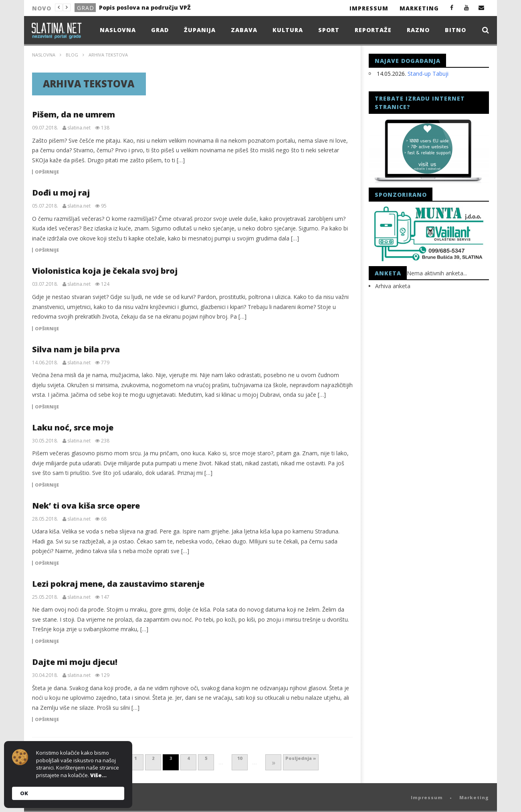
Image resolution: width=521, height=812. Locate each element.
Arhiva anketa (393, 286)
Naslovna (118, 30)
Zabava (244, 30)
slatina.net (79, 128)
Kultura (288, 30)
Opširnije (47, 172)
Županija (200, 30)
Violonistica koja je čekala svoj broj (105, 271)
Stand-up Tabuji (428, 74)
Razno (418, 30)
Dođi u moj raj (61, 193)
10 (240, 758)
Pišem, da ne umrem (74, 114)
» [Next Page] (274, 762)
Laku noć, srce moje (73, 427)
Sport (329, 30)
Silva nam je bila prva (76, 349)
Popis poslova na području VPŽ (145, 7)
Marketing (419, 8)
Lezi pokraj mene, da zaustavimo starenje (118, 584)
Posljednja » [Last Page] (301, 758)
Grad (86, 8)
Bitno (455, 30)
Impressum (369, 8)
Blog (72, 55)
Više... (98, 775)
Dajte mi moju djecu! (75, 662)
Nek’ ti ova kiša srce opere (86, 506)
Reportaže (373, 30)
